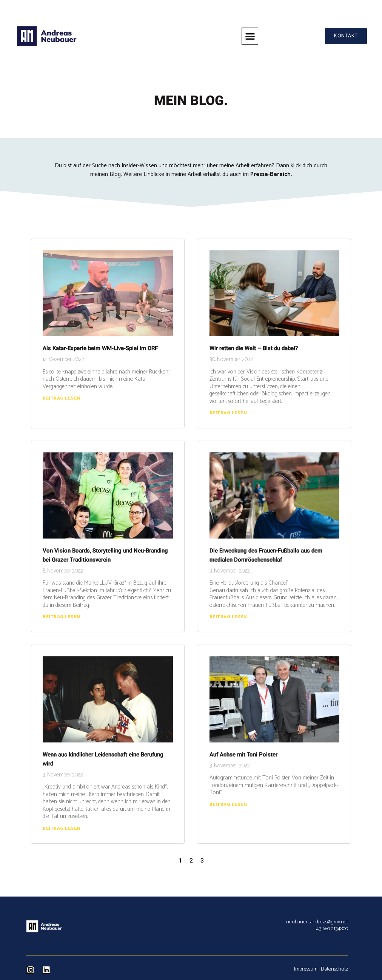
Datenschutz (334, 969)
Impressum (306, 969)
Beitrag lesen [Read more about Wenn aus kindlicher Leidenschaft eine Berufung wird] (62, 828)
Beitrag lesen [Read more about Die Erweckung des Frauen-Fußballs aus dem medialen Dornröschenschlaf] (228, 617)
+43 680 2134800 (331, 929)
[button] (249, 36)
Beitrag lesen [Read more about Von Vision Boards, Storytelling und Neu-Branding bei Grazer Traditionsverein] (62, 617)
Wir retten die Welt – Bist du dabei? (254, 348)
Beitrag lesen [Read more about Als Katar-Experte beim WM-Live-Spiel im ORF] (62, 398)
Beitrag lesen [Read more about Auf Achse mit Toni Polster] (228, 805)
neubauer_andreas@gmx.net (317, 922)
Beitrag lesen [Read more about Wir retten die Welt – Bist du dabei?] (228, 413)
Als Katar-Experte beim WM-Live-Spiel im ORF (100, 348)
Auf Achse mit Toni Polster (243, 755)
